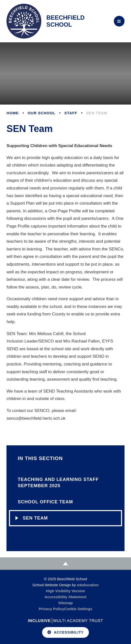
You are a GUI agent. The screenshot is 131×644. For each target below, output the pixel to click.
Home (13, 113)
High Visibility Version (65, 591)
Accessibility (65, 632)
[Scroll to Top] (65, 564)
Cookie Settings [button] (78, 609)
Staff (71, 113)
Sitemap (65, 603)
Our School (42, 113)
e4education (88, 585)
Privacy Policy (51, 609)
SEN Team (97, 113)
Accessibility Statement (65, 597)
